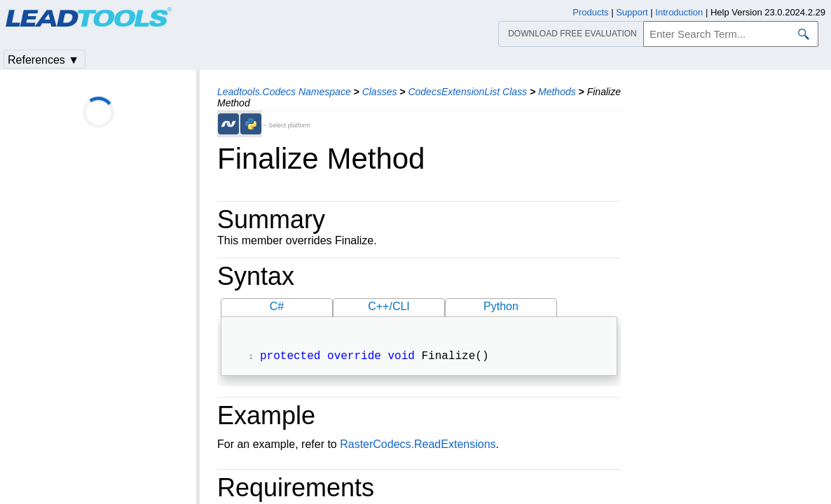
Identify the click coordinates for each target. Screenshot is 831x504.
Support (632, 12)
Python (501, 306)
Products (590, 12)
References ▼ (43, 60)
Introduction (679, 12)
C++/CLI (389, 306)
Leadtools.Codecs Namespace (284, 92)
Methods (557, 92)
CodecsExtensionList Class (467, 92)
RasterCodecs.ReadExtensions (418, 446)
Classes (380, 92)
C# (277, 306)
